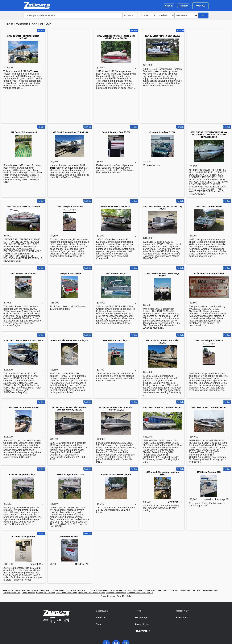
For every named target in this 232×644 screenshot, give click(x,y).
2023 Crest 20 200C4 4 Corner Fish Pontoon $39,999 (116, 409)
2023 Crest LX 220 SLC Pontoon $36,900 (162, 407)
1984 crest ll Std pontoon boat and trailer (162, 473)
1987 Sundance (28, 593)
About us (101, 618)
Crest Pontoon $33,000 (116, 273)
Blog (98, 624)
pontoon (127, 71)
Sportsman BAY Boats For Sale (91, 593)
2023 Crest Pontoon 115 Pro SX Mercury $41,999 (162, 208)
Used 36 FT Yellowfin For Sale (205, 590)
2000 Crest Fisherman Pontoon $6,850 (70, 340)
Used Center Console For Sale (109, 590)
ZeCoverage (141, 618)
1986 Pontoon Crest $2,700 (116, 340)
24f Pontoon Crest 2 (70, 537)
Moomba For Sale (183, 590)
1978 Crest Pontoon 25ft (209, 472)
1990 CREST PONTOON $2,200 (116, 206)
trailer (156, 71)
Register (183, 6)
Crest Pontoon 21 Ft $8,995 (23, 273)
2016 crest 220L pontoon (23, 537)
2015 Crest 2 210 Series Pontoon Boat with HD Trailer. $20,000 (116, 37)
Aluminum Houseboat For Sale (140, 593)
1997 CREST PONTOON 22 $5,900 (23, 206)
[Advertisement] (70, 77)
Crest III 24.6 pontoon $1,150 (23, 474)
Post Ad (200, 6)
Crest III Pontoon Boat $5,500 (116, 132)
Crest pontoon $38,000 (70, 273)
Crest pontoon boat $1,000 (162, 132)
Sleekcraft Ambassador (116, 593)
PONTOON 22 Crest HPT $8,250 (116, 474)
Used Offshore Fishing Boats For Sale (42, 590)
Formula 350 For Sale (46, 593)
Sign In (169, 6)
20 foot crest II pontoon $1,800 (209, 273)
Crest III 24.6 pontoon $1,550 (70, 474)
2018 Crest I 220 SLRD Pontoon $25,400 (23, 340)
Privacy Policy (142, 631)
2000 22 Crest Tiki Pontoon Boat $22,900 (23, 37)
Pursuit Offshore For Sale (14, 590)
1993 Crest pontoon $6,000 (209, 206)
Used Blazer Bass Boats (66, 593)
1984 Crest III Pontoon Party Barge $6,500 (162, 275)
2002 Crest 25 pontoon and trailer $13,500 (162, 342)
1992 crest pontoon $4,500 (70, 206)
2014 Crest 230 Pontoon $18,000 (23, 407)
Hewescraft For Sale (12, 593)
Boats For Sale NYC (68, 590)
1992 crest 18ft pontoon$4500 (209, 340)
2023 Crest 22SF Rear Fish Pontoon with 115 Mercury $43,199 (70, 409)
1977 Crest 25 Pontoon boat (23, 132)
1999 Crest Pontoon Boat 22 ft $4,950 (70, 132)
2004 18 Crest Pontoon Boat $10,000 (162, 36)
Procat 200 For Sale (86, 590)
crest (35, 71)
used (15, 165)
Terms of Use (142, 624)
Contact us (182, 618)
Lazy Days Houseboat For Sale (137, 590)
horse (149, 165)
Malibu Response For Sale (163, 590)
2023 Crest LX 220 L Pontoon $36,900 (209, 407)
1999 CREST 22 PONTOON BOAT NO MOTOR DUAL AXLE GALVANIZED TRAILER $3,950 (209, 135)
